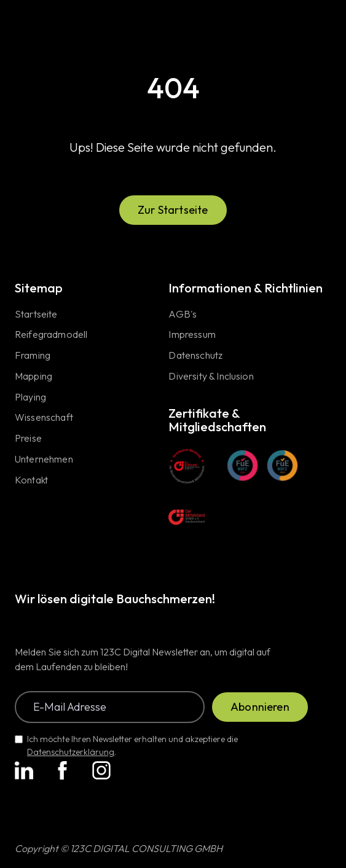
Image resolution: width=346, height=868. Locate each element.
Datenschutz (195, 356)
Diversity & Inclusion (211, 377)
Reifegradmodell (51, 335)
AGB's (183, 315)
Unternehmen (44, 459)
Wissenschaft (44, 418)
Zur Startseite (173, 210)
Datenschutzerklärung (71, 752)
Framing (33, 356)
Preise (28, 439)
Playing (30, 397)
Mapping (33, 377)
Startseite (36, 315)
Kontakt (31, 480)
